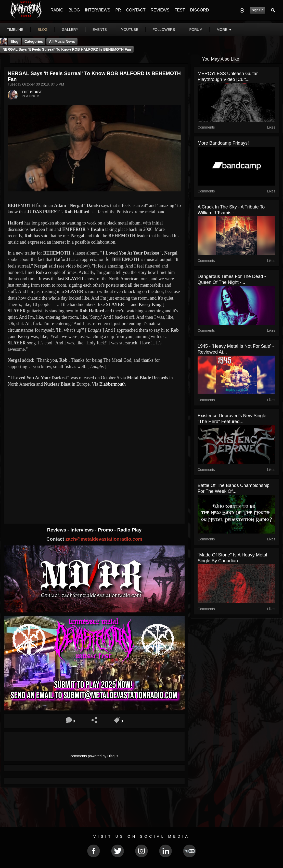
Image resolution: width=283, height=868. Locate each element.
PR (118, 10)
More (224, 30)
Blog (14, 41)
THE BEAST (32, 92)
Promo (106, 530)
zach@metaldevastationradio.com (104, 539)
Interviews (83, 530)
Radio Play (129, 530)
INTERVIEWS (98, 10)
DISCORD (199, 10)
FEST (180, 10)
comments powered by (94, 756)
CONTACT (136, 10)
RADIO (57, 10)
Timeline (15, 30)
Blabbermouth (113, 384)
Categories (34, 41)
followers (164, 30)
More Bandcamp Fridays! (223, 143)
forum (196, 30)
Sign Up (258, 10)
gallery (70, 30)
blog (43, 30)
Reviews (57, 530)
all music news (62, 41)
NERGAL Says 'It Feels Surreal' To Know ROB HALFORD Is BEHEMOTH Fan (67, 49)
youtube (130, 30)
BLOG (74, 10)
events (100, 30)
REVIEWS (160, 10)
